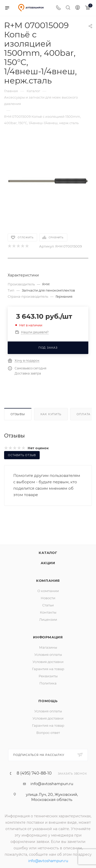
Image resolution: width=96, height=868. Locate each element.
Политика (48, 683)
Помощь (48, 701)
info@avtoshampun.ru (52, 784)
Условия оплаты (48, 655)
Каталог (48, 553)
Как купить (51, 414)
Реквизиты (48, 676)
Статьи (48, 605)
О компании (48, 591)
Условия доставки (48, 662)
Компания (48, 581)
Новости (48, 598)
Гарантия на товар (48, 669)
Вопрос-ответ (48, 733)
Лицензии (48, 619)
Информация (48, 637)
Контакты (48, 612)
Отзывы (18, 414)
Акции (48, 563)
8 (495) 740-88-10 (34, 773)
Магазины (48, 647)
